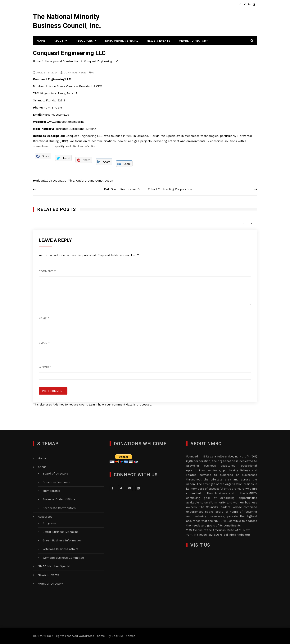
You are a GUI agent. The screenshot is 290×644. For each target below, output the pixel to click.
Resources (84, 41)
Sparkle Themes (124, 636)
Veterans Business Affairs (60, 549)
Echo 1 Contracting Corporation (170, 189)
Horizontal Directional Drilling (54, 181)
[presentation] (244, 223)
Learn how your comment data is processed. (120, 405)
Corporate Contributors (59, 508)
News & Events (159, 41)
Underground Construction (95, 181)
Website (45, 367)
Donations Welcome (56, 482)
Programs (50, 523)
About (59, 41)
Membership (51, 491)
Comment (47, 271)
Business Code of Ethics (59, 499)
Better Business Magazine (61, 532)
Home (41, 41)
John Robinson (75, 72)
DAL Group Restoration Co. (123, 189)
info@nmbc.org (239, 535)
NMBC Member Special (122, 41)
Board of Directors (56, 474)
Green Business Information (62, 540)
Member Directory (193, 41)
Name (44, 318)
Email (44, 343)
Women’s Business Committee (63, 558)
